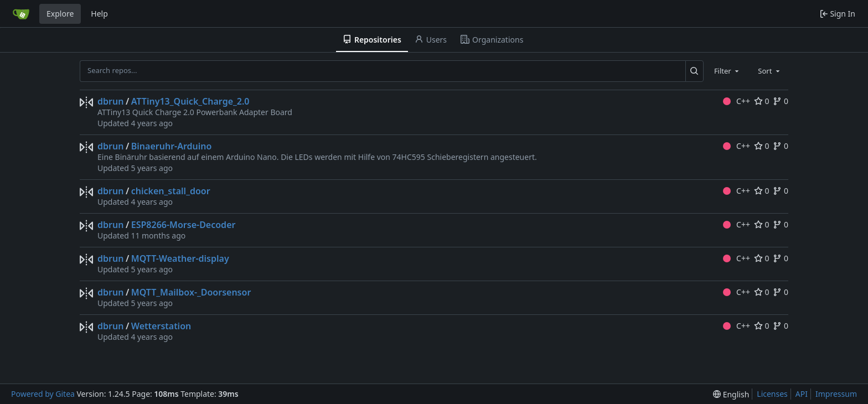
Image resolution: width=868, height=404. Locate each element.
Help (99, 14)
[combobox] (727, 71)
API (802, 394)
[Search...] (694, 71)
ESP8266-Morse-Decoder (184, 225)
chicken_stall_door (171, 191)
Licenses (772, 394)
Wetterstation (161, 326)
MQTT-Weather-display (180, 258)
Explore (60, 14)
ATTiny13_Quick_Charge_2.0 (190, 101)
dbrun (110, 101)
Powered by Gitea (43, 394)
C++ (737, 101)
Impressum (836, 394)
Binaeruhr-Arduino (172, 146)
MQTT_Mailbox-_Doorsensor (191, 292)
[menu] (731, 394)
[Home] (21, 14)
